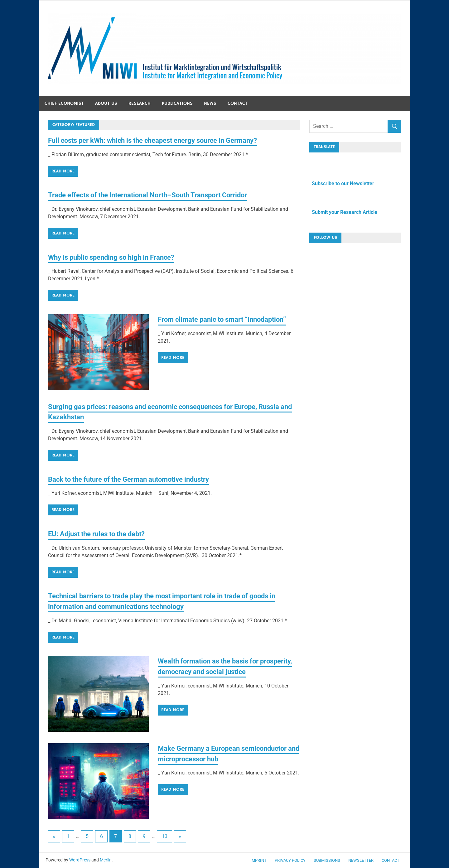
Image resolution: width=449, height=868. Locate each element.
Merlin (106, 860)
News (210, 103)
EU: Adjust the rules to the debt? (102, 534)
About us (106, 103)
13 (165, 836)
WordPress (80, 860)
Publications (177, 103)
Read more (63, 171)
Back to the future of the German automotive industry (138, 479)
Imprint (258, 860)
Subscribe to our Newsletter (342, 183)
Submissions (327, 860)
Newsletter (361, 860)
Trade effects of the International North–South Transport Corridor (159, 195)
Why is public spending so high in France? (118, 257)
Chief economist (64, 103)
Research (140, 103)
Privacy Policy (290, 860)
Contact (238, 103)
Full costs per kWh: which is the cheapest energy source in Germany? (164, 140)
